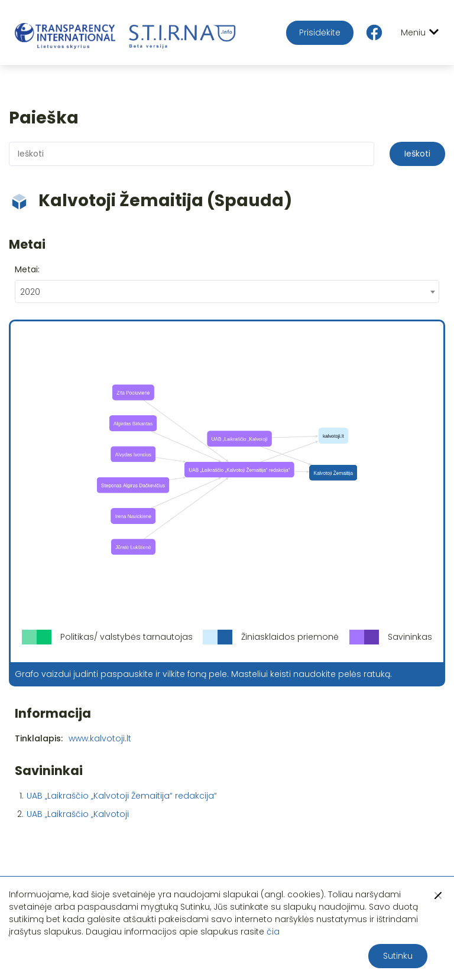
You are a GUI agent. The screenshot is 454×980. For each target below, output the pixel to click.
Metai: (27, 269)
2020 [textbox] (30, 292)
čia (273, 932)
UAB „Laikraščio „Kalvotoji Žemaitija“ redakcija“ (122, 796)
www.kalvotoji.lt (100, 738)
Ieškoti (417, 154)
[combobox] (227, 292)
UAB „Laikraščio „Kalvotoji (78, 814)
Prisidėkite (320, 32)
